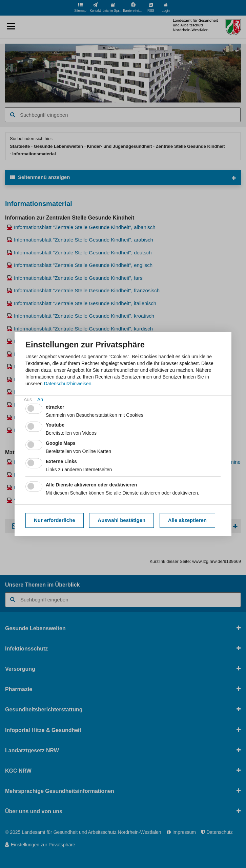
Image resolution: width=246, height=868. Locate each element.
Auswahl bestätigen (121, 520)
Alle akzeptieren (187, 520)
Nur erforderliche (55, 520)
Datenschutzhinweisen (67, 384)
